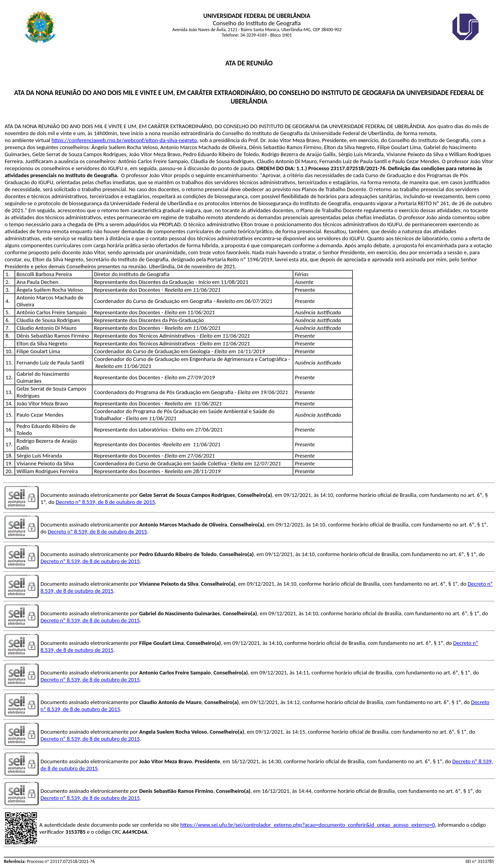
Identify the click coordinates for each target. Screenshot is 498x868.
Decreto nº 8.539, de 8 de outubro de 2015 (105, 502)
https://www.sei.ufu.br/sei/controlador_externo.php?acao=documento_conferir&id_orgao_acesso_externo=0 (308, 825)
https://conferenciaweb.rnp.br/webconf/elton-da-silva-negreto (124, 140)
